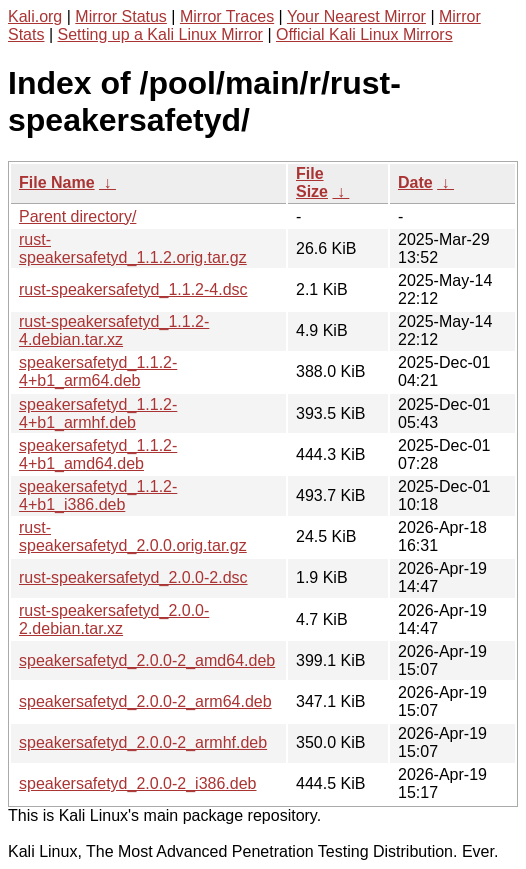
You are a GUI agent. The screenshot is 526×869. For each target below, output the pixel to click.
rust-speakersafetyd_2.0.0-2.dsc (133, 577)
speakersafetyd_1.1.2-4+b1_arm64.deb (98, 371)
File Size (312, 182)
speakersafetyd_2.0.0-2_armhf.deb (143, 742)
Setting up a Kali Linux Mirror (160, 34)
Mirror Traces (227, 16)
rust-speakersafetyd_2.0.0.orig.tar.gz (133, 536)
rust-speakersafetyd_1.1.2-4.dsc (133, 289)
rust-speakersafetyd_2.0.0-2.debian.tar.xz (114, 619)
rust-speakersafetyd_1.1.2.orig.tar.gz (133, 248)
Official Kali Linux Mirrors (364, 34)
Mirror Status (121, 16)
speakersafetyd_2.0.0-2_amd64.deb (147, 660)
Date (415, 182)
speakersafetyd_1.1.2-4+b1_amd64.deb (98, 454)
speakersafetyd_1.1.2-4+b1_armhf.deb (98, 413)
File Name (57, 182)
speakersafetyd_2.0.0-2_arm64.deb (145, 701)
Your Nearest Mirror (356, 16)
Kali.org (35, 16)
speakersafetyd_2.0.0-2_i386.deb (138, 783)
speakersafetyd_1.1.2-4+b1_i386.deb (98, 495)
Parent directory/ (77, 216)
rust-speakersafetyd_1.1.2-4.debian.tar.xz (114, 330)
